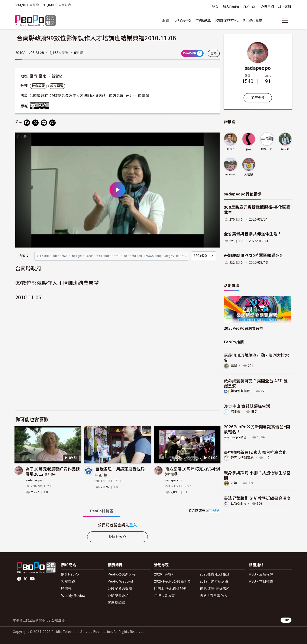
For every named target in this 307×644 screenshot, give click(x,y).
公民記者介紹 (118, 596)
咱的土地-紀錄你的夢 (170, 588)
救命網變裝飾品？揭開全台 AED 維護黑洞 (256, 383)
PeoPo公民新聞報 (122, 574)
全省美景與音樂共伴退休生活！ (253, 234)
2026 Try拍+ (164, 574)
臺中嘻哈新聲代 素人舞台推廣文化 (255, 452)
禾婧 (234, 483)
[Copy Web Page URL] (52, 123)
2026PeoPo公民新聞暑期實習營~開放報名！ (257, 429)
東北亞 (131, 96)
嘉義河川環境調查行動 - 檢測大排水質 (256, 358)
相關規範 (68, 581)
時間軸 (66, 588)
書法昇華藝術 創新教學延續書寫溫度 (257, 498)
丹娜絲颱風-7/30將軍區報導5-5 (253, 256)
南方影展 (116, 96)
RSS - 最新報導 (261, 574)
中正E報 (101, 475)
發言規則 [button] (213, 511)
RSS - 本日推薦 (261, 581)
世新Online (239, 503)
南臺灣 (143, 96)
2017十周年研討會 (214, 581)
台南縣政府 (39, 96)
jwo (249, 149)
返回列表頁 (117, 537)
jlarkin (230, 149)
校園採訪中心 (227, 21)
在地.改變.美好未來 (215, 588)
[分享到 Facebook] (27, 123)
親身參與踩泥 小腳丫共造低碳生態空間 (257, 475)
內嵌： (24, 256)
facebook (20, 579)
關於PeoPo (70, 574)
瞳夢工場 (267, 149)
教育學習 (38, 86)
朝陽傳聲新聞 (241, 391)
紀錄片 (102, 96)
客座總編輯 (116, 603)
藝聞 (234, 366)
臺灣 (34, 76)
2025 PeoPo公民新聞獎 (173, 581)
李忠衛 (285, 149)
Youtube (33, 579)
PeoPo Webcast (120, 581)
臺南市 (44, 76)
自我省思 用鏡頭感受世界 (120, 469)
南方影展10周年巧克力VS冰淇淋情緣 (193, 471)
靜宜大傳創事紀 (243, 457)
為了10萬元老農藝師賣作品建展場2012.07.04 (53, 471)
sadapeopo (34, 480)
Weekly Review (73, 596)
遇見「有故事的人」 (215, 596)
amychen (230, 174)
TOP (286, 620)
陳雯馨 (236, 411)
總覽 (166, 21)
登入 (215, 7)
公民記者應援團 (120, 588)
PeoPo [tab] (102, 511)
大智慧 (249, 174)
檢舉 (214, 53)
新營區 (57, 76)
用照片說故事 (165, 596)
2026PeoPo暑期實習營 (243, 328)
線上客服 (285, 7)
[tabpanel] (117, 525)
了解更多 (258, 98)
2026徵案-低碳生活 (215, 574)
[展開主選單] (285, 21)
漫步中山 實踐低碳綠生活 (247, 406)
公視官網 (267, 7)
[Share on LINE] (44, 123)
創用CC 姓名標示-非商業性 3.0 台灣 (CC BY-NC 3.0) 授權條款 (40, 106)
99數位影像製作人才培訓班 (72, 96)
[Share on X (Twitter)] (35, 123)
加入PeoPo (231, 7)
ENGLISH (250, 7)
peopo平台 (239, 437)
